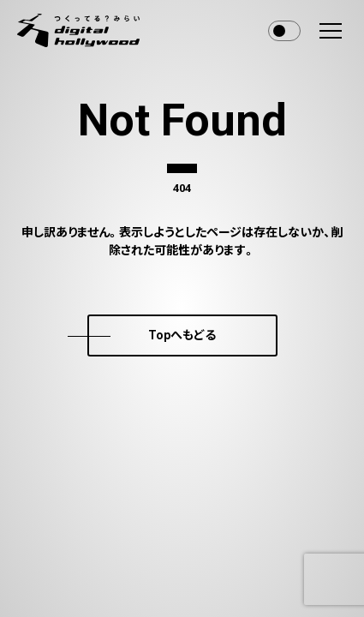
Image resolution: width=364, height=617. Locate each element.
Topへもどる (182, 335)
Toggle (284, 31)
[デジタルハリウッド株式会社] (78, 30)
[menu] (331, 31)
